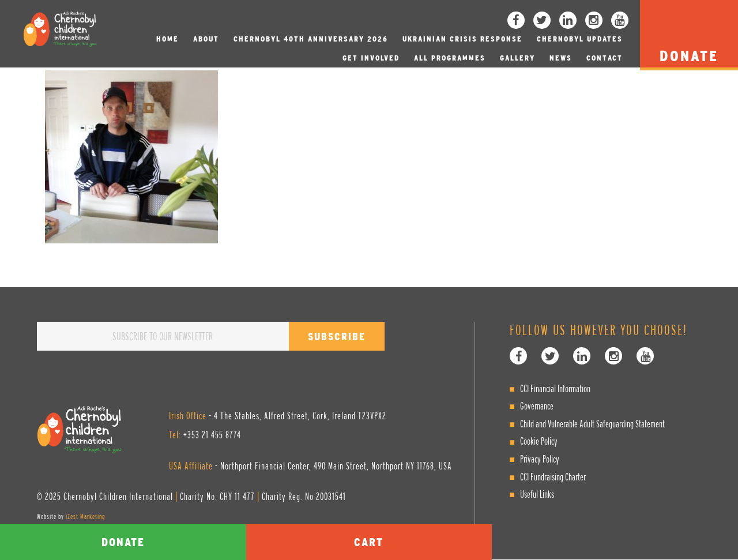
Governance (537, 406)
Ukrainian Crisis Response (462, 39)
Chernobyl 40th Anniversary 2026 (311, 39)
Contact (605, 58)
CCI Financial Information (555, 388)
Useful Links (537, 494)
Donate (123, 542)
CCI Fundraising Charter (553, 477)
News (561, 58)
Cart (369, 542)
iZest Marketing (85, 516)
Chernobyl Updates (580, 39)
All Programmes (450, 58)
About (206, 39)
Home (167, 39)
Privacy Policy (540, 459)
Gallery (517, 58)
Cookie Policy (539, 441)
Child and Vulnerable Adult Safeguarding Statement (592, 424)
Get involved (371, 58)
